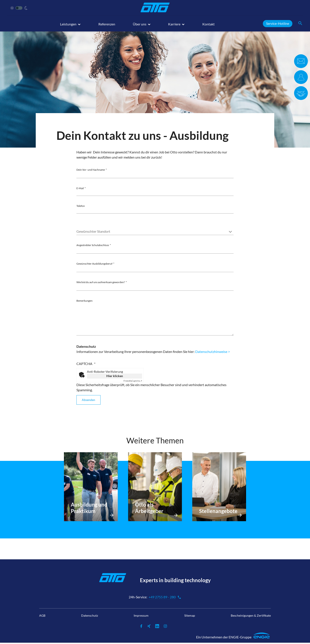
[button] (70, 26)
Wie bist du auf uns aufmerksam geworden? (101, 282)
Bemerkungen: (85, 301)
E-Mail (80, 188)
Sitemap (190, 615)
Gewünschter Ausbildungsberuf (94, 264)
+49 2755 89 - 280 (165, 597)
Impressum (141, 615)
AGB (42, 615)
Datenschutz (90, 615)
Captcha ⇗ (133, 381)
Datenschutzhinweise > (213, 352)
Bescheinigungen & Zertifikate (251, 615)
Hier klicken (115, 376)
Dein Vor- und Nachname (91, 170)
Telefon (81, 206)
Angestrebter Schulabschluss (93, 245)
